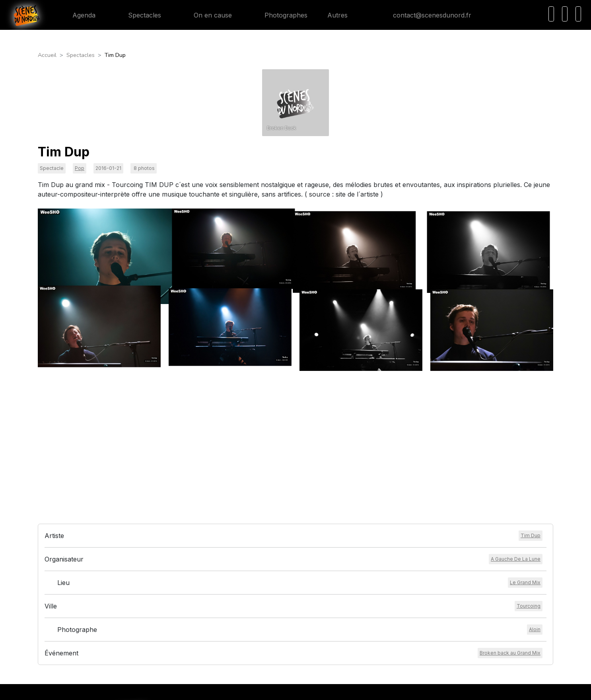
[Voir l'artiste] (531, 409)
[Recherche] (551, 14)
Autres (342, 15)
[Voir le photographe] (535, 503)
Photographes (280, 15)
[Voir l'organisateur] (516, 433)
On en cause (206, 15)
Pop (80, 168)
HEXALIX (348, 689)
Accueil (47, 55)
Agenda (78, 15)
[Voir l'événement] (510, 526)
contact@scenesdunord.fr (426, 15)
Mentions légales (261, 610)
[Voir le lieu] (525, 456)
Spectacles (138, 15)
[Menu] (578, 14)
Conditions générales (266, 601)
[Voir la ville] (529, 480)
